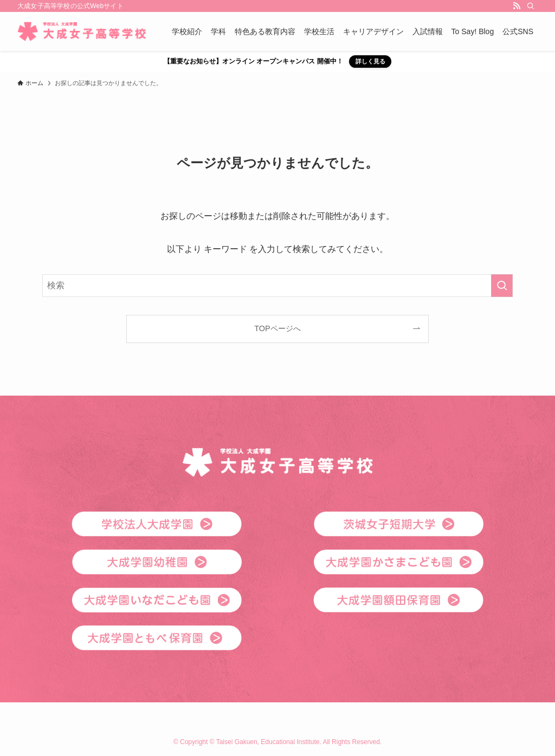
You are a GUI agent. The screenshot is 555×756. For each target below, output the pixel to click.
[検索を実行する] (502, 286)
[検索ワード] (277, 286)
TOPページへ (277, 328)
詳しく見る (370, 61)
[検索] (531, 6)
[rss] (517, 6)
